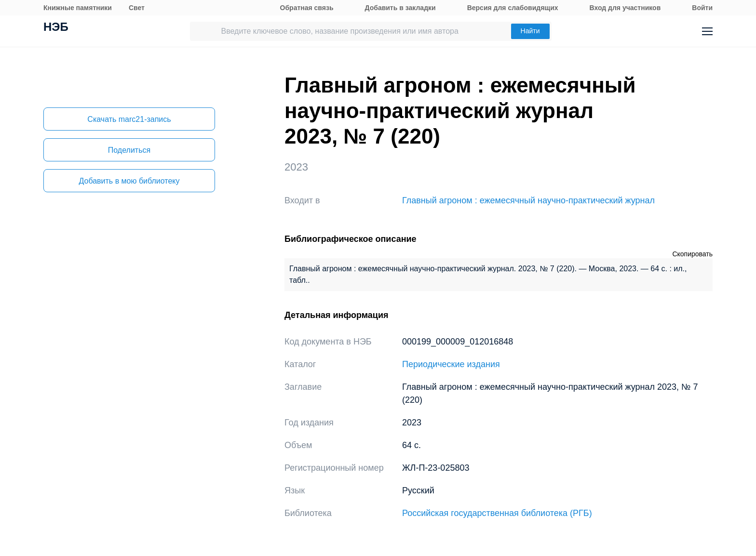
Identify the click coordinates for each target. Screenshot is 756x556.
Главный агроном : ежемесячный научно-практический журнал (528, 200)
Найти (530, 31)
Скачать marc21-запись (129, 119)
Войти (702, 8)
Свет (137, 8)
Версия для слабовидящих (513, 8)
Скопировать (692, 254)
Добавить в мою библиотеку (129, 181)
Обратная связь (307, 8)
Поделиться (129, 150)
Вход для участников (625, 8)
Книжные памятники (78, 8)
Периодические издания (451, 364)
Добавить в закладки (400, 8)
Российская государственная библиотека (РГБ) (497, 513)
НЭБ (56, 28)
